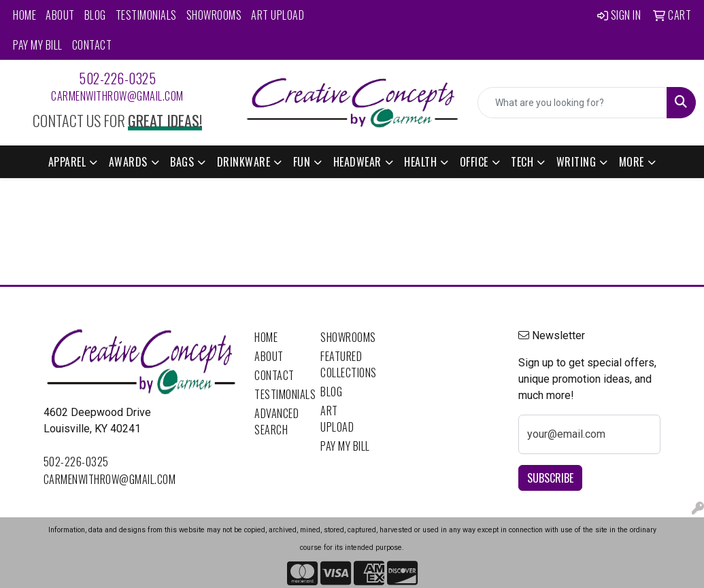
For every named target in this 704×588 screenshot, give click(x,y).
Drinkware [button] (244, 162)
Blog (95, 15)
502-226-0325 (117, 78)
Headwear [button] (357, 162)
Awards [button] (128, 162)
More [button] (632, 162)
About (60, 15)
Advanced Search (276, 421)
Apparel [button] (67, 162)
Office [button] (474, 162)
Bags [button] (182, 162)
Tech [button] (522, 162)
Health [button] (420, 162)
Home (24, 15)
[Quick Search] (572, 103)
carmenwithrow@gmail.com (117, 96)
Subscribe (550, 478)
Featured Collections (345, 364)
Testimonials (146, 15)
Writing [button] (576, 162)
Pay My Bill (38, 45)
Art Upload (278, 15)
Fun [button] (302, 162)
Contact (92, 45)
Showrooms (214, 15)
